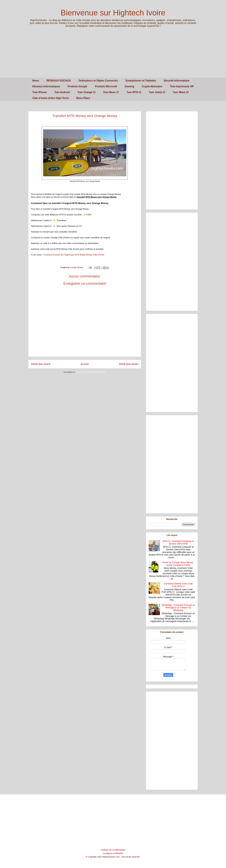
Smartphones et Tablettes (141, 81)
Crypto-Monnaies (152, 86)
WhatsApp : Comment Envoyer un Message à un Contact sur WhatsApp (178, 608)
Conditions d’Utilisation (113, 853)
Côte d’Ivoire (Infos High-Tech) (51, 98)
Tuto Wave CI (181, 92)
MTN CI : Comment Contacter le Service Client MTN (178, 543)
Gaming (129, 86)
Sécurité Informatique (177, 81)
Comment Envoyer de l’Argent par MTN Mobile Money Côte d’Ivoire (74, 255)
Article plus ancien (129, 364)
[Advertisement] (113, 56)
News (36, 81)
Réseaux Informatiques (46, 86)
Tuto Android (62, 92)
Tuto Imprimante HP (182, 86)
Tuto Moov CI (111, 92)
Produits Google (77, 86)
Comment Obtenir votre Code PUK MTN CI (178, 585)
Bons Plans (83, 98)
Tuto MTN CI (134, 92)
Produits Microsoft (106, 86)
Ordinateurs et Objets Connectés (98, 81)
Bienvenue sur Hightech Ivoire (113, 13)
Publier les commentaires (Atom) (91, 372)
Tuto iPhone (39, 92)
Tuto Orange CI (86, 92)
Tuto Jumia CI (157, 92)
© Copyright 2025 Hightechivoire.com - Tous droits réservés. (113, 857)
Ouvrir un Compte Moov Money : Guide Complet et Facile (178, 564)
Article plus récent (41, 364)
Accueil (85, 364)
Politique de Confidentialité (113, 850)
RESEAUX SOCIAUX (59, 81)
